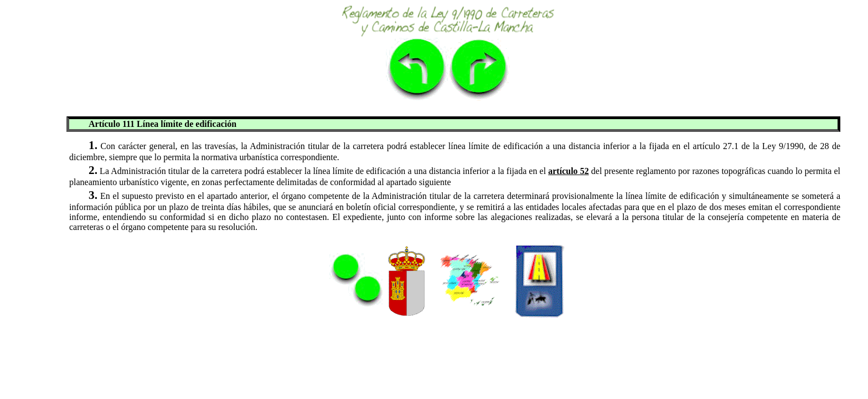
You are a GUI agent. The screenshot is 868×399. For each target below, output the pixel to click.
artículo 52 (568, 171)
